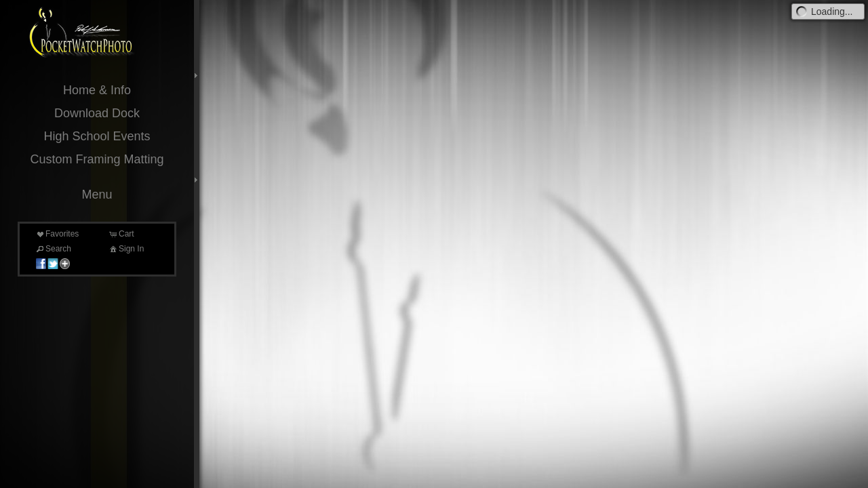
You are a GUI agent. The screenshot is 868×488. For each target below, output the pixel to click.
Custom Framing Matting (97, 159)
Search (53, 249)
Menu (97, 195)
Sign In (126, 249)
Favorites (57, 234)
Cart (121, 234)
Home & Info (97, 90)
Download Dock (97, 113)
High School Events (97, 136)
